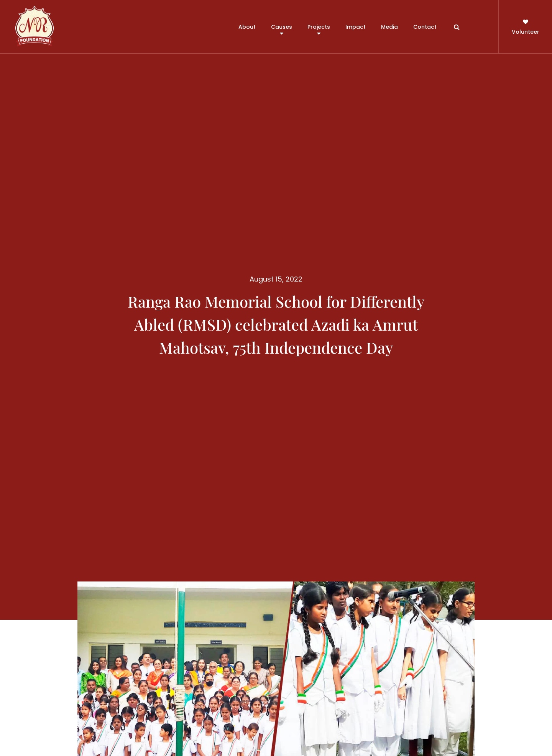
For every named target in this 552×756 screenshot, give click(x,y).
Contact (425, 27)
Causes (282, 27)
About (247, 27)
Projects (319, 27)
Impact (356, 27)
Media (389, 27)
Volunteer (526, 26)
